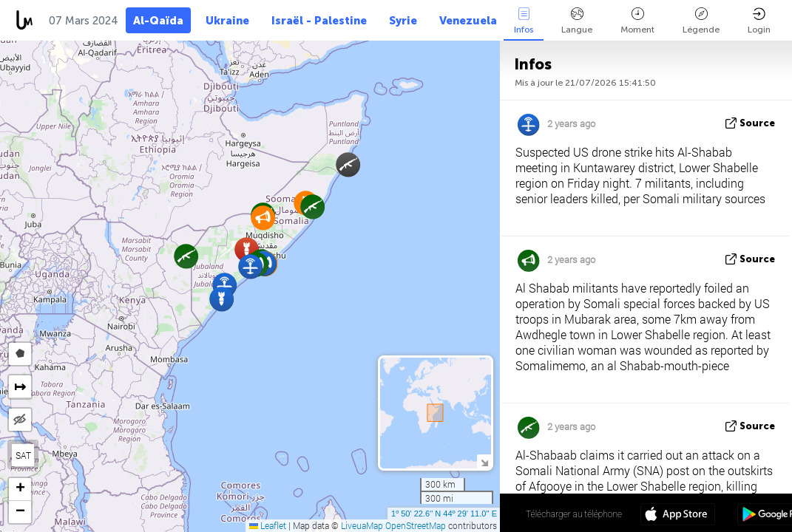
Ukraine (227, 21)
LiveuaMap (362, 525)
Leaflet (268, 525)
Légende (701, 21)
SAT (23, 455)
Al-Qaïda (158, 21)
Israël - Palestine (319, 21)
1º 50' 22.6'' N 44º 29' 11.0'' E (444, 514)
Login (759, 21)
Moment (637, 21)
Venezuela (468, 21)
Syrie (403, 21)
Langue (577, 21)
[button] (312, 207)
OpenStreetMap (416, 525)
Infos (524, 21)
